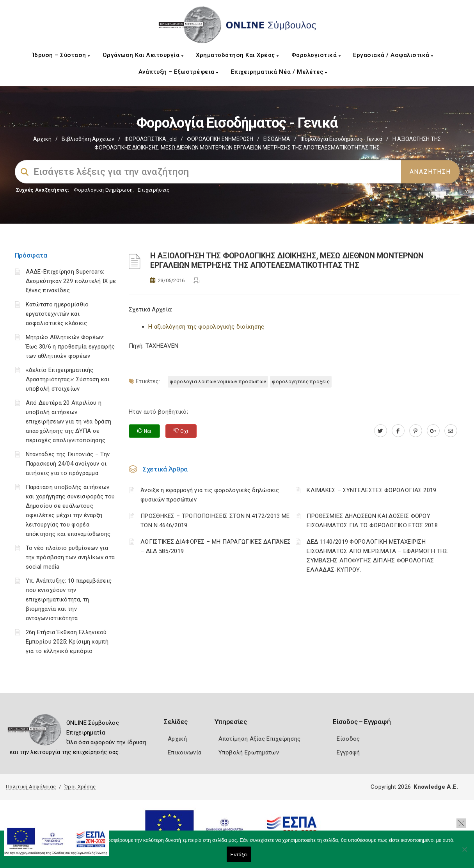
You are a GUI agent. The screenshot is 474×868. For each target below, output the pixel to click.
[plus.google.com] (433, 431)
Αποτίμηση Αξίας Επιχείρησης (260, 739)
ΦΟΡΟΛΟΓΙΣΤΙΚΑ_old (151, 139)
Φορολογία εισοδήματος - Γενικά (341, 139)
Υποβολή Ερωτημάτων (249, 752)
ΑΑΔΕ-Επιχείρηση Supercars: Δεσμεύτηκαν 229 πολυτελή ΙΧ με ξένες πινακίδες (71, 281)
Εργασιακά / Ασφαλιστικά (393, 55)
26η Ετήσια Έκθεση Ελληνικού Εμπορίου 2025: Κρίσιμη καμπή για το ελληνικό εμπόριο (67, 642)
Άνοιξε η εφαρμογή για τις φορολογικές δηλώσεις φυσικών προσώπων (210, 495)
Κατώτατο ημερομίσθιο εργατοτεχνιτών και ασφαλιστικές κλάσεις (57, 314)
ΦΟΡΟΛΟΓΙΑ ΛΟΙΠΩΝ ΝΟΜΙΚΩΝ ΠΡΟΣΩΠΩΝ (218, 382)
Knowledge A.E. (436, 787)
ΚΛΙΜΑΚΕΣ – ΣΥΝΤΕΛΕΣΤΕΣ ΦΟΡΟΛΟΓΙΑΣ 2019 (371, 490)
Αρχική (42, 139)
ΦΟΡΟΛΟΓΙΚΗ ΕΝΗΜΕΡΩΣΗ (220, 139)
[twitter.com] (381, 431)
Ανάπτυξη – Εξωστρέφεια (178, 72)
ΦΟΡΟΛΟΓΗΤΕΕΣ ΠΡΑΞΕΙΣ (301, 382)
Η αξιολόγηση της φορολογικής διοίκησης (206, 327)
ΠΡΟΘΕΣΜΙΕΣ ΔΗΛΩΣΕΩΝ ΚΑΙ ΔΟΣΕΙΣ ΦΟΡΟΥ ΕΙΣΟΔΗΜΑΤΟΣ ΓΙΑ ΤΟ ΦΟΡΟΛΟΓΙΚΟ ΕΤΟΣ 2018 (372, 521)
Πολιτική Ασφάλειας (31, 787)
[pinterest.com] (416, 431)
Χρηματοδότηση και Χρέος (237, 55)
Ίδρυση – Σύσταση (61, 55)
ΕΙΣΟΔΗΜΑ (277, 139)
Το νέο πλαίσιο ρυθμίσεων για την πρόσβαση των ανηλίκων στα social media (70, 557)
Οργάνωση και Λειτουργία (143, 55)
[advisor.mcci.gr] (451, 431)
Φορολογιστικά (316, 55)
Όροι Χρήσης (80, 787)
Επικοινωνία (185, 752)
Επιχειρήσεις (154, 190)
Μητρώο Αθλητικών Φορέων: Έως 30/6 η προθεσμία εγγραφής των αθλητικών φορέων (70, 347)
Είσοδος (348, 739)
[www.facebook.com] (398, 431)
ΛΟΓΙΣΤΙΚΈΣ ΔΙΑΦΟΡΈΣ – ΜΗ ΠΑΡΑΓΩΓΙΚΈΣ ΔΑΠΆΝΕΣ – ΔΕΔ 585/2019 (216, 546)
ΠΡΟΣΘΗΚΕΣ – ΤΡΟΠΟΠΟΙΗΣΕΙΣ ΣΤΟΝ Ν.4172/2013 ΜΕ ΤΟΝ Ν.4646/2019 (215, 521)
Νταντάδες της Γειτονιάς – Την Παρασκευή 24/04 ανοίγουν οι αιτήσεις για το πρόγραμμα (68, 464)
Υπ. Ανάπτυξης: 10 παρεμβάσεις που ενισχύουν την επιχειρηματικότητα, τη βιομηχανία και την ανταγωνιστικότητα (69, 599)
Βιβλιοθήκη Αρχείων (88, 139)
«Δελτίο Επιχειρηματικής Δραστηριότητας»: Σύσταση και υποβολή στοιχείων (68, 379)
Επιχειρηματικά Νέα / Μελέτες (279, 72)
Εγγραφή (348, 752)
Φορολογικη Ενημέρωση (103, 190)
